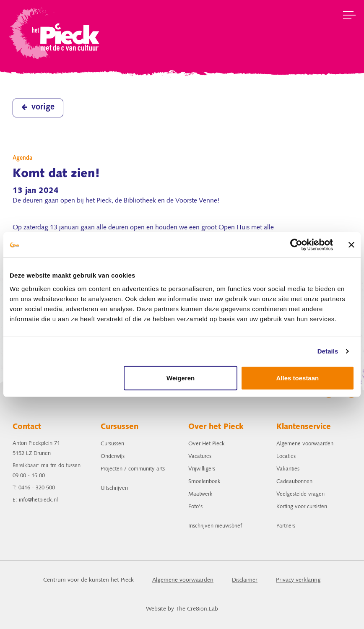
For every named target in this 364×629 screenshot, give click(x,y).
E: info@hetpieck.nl (35, 500)
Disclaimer (245, 580)
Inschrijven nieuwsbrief (215, 526)
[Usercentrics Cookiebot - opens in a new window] (296, 245)
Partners (286, 526)
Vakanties (288, 469)
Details (328, 351)
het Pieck (55, 32)
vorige (38, 107)
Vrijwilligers (202, 469)
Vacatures (200, 456)
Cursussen (112, 444)
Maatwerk (200, 494)
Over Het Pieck (207, 444)
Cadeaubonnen (294, 482)
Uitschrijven (114, 488)
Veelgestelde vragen (300, 494)
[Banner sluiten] (351, 245)
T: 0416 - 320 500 (34, 488)
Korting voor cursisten (302, 507)
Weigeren (181, 378)
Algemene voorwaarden (305, 444)
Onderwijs (113, 456)
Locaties (286, 456)
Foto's (195, 507)
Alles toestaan (298, 378)
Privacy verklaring (298, 580)
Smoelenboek (204, 482)
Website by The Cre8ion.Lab (182, 609)
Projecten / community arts (133, 469)
